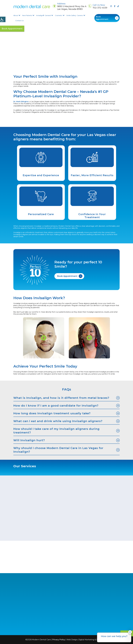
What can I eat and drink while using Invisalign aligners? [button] (58, 421)
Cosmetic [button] (59, 15)
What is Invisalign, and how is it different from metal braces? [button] (61, 397)
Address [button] (61, 4)
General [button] (48, 15)
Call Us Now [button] (99, 5)
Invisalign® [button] (40, 15)
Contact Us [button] (19, 21)
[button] (32, 6)
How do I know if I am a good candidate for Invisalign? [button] (56, 405)
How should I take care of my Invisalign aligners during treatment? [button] (56, 430)
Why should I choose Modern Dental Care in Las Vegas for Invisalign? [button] (58, 450)
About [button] (16, 15)
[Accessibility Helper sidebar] (3, 19)
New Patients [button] (27, 15)
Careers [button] (80, 15)
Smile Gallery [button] (71, 15)
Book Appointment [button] (102, 18)
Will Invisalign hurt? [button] (29, 440)
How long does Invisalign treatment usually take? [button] (52, 413)
